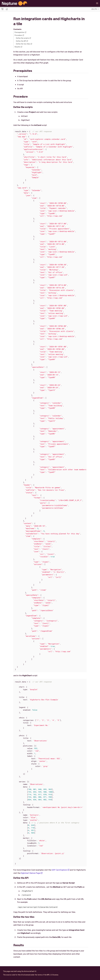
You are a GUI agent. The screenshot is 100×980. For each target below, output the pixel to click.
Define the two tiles (23, 44)
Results (17, 47)
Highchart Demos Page (30, 873)
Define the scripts (22, 38)
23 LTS (94, 9)
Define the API (21, 41)
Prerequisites (19, 32)
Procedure (18, 35)
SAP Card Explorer (59, 870)
